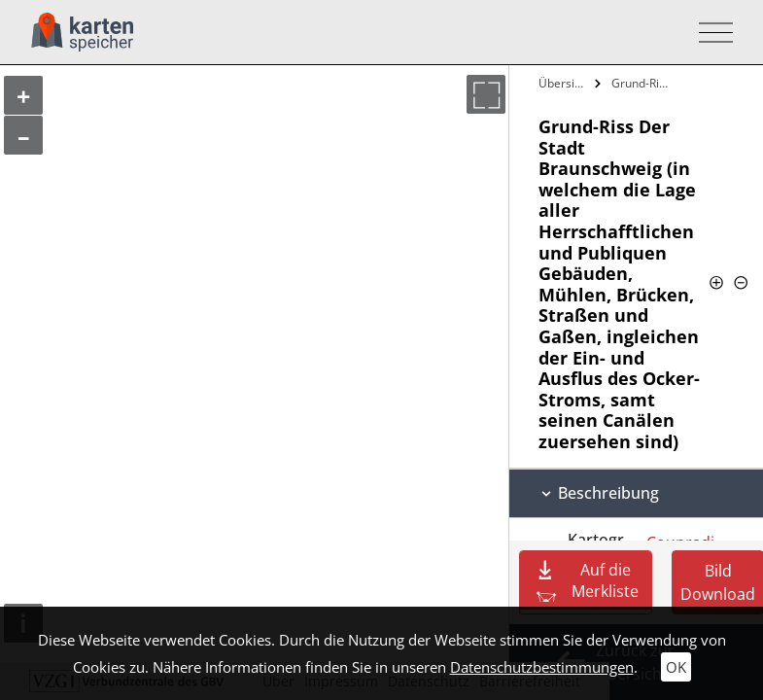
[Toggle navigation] (710, 33)
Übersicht (564, 83)
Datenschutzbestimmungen (542, 667)
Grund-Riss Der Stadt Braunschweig (643, 83)
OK (676, 667)
